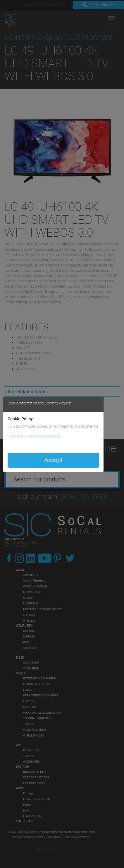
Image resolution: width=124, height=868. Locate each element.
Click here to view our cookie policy (34, 436)
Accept (53, 460)
